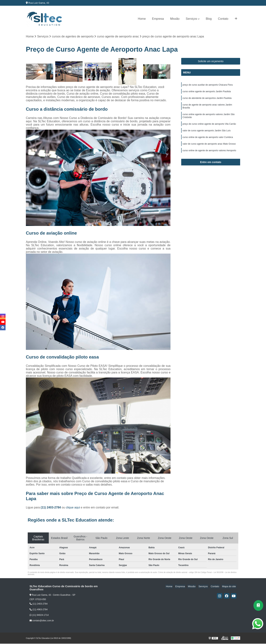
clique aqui (73, 508)
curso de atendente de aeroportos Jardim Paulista (207, 99)
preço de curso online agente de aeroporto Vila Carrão (209, 127)
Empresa (158, 19)
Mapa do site (229, 587)
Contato (223, 19)
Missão (175, 19)
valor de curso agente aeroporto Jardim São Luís (207, 134)
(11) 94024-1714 (39, 615)
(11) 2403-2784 (51, 508)
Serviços (191, 19)
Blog (209, 19)
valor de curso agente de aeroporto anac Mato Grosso (209, 148)
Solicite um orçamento (211, 62)
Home (142, 19)
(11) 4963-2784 (39, 610)
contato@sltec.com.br (42, 621)
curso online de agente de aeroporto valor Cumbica (208, 141)
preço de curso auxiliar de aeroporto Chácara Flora (208, 85)
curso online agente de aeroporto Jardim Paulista (207, 92)
